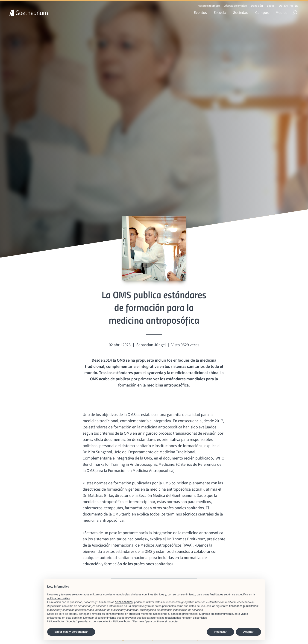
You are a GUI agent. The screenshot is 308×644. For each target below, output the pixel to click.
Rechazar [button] (220, 632)
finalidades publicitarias (243, 606)
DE (281, 6)
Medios (281, 12)
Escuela (220, 12)
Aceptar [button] (248, 632)
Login (270, 6)
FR (291, 6)
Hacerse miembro (209, 6)
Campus (262, 12)
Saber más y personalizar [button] (71, 632)
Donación (257, 6)
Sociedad (241, 12)
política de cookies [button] (59, 598)
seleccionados (124, 602)
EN (286, 6)
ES (296, 6)
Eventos (200, 12)
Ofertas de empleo (235, 6)
